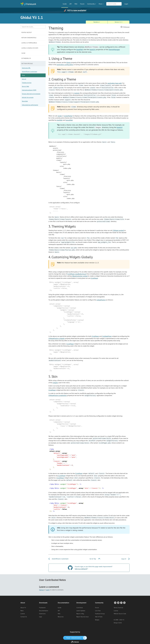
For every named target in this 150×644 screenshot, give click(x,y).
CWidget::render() (118, 230)
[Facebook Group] (121, 603)
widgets (55, 383)
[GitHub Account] (115, 603)
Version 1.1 (119, 22)
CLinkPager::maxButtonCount (77, 274)
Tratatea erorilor (27, 83)
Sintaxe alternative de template (31, 94)
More (101, 4)
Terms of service (118, 608)
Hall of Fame (99, 617)
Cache (23, 53)
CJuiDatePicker (107, 336)
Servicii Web (25, 86)
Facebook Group (100, 614)
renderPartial (68, 116)
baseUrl (92, 49)
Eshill (120, 623)
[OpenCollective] (75, 638)
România (97, 22)
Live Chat (98, 611)
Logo (41, 617)
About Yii (23, 608)
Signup (41, 590)
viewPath (60, 120)
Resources (61, 617)
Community (92, 4)
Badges (97, 620)
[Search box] (33, 27)
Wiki (76, 4)
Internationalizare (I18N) (29, 90)
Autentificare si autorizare (29, 72)
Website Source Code (120, 614)
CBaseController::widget (80, 276)
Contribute (80, 608)
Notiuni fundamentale (29, 38)
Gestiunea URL (26, 68)
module (77, 93)
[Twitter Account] (118, 603)
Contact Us (24, 617)
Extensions (42, 614)
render (60, 116)
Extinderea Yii (26, 58)
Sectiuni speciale (27, 64)
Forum (82, 4)
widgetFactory (101, 300)
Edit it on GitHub (80, 569)
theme (69, 62)
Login (126, 4)
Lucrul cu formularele (29, 43)
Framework (42, 608)
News (22, 611)
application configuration (65, 65)
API (71, 4)
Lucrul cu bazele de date (30, 48)
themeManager (114, 49)
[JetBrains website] (75, 642)
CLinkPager (94, 278)
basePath (80, 49)
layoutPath (69, 120)
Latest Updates (81, 611)
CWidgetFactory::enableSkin (58, 395)
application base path (115, 83)
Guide (65, 4)
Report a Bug (80, 614)
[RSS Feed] (124, 603)
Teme (23, 75)
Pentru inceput (27, 32)
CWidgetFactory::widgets (57, 338)
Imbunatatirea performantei (30, 105)
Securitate (25, 101)
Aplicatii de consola (28, 97)
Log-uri (24, 79)
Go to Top (95, 559)
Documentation (44, 611)
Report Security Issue (83, 617)
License (23, 614)
